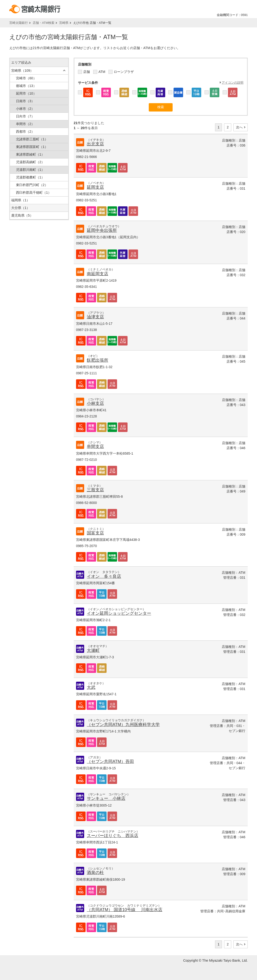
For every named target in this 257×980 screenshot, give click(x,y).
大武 (91, 687)
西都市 (25, 132)
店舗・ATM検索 (44, 23)
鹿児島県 (22, 215)
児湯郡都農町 (30, 177)
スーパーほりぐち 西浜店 (113, 836)
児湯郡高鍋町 (30, 162)
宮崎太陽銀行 (19, 23)
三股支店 (95, 490)
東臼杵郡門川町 (32, 185)
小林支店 (95, 403)
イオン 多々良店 (104, 576)
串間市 (25, 124)
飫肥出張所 (98, 360)
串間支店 (95, 447)
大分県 (21, 208)
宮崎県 (64, 23)
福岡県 (21, 200)
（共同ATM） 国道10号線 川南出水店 (125, 910)
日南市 (25, 101)
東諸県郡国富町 (32, 147)
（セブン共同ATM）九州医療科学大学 (123, 725)
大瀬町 (93, 650)
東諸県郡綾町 (30, 154)
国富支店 (95, 533)
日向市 (25, 116)
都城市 (26, 86)
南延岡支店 (98, 274)
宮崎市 (26, 78)
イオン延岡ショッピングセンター (119, 613)
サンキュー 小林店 (106, 798)
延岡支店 (95, 187)
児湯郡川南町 (30, 170)
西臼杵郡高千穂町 (34, 193)
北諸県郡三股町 (32, 139)
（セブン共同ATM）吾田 (110, 762)
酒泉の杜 (95, 873)
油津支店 (95, 317)
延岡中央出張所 (102, 230)
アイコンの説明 (233, 83)
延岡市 (26, 93)
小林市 (25, 109)
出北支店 (95, 144)
